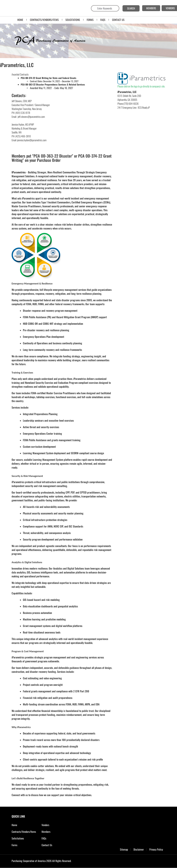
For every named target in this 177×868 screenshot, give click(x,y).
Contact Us (47, 845)
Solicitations (18, 838)
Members (46, 832)
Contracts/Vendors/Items (24, 832)
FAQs (44, 838)
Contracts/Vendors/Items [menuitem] (44, 20)
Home (14, 825)
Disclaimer (139, 849)
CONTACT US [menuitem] (118, 20)
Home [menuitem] (20, 20)
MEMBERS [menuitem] (151, 8)
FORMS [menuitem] (90, 20)
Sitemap (124, 849)
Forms (14, 845)
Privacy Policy (156, 849)
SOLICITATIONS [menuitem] (73, 20)
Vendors (45, 825)
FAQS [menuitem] (103, 20)
